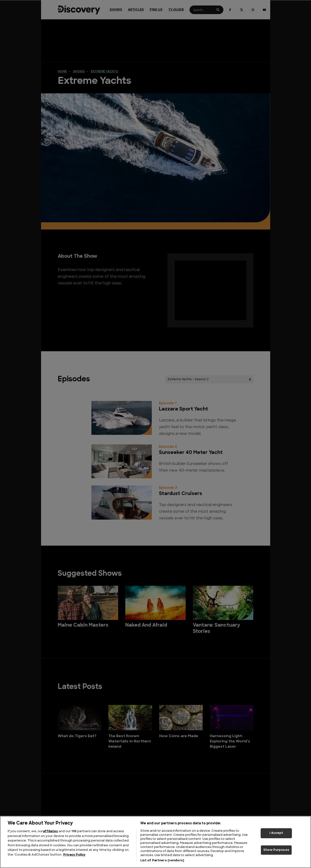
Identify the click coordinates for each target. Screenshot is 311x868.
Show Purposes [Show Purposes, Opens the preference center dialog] (276, 850)
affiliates (50, 831)
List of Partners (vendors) (162, 860)
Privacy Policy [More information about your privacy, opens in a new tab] (74, 855)
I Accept (276, 833)
